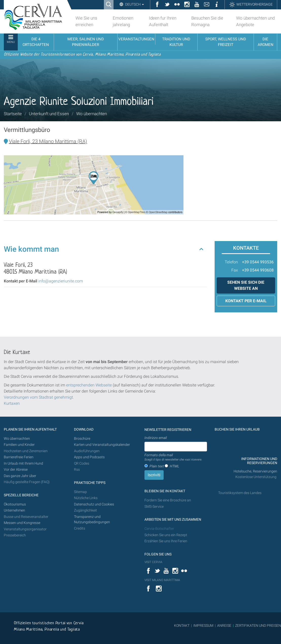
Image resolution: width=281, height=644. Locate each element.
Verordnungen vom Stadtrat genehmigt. (39, 397)
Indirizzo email (156, 438)
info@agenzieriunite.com (61, 281)
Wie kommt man (31, 249)
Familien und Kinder (19, 445)
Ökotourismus (15, 504)
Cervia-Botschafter (159, 529)
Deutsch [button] (134, 4)
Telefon (231, 262)
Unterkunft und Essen (49, 114)
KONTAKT (182, 625)
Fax (235, 270)
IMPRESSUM (203, 625)
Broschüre (82, 439)
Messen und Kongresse (22, 523)
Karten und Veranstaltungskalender (102, 445)
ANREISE (224, 625)
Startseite (13, 114)
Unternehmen (14, 510)
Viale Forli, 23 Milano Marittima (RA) (48, 141)
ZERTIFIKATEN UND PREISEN (258, 625)
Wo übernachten (92, 114)
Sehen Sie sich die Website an (246, 285)
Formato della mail (173, 457)
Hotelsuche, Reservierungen (255, 471)
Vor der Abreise (16, 470)
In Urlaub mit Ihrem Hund (23, 463)
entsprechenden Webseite (89, 385)
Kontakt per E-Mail (246, 301)
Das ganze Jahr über (20, 476)
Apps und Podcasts (89, 457)
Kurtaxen (12, 403)
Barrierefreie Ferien (19, 457)
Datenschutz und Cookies (94, 504)
